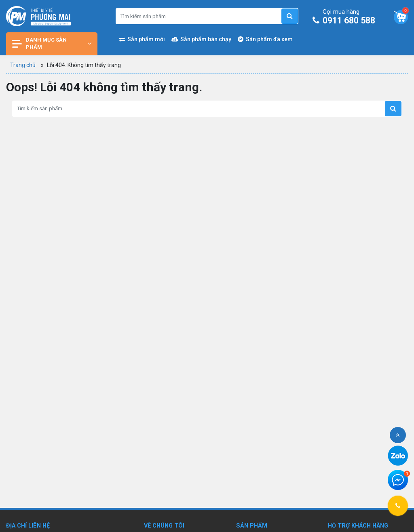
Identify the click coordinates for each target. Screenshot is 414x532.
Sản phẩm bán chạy (201, 39)
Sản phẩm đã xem (265, 39)
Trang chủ (23, 65)
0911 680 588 (346, 17)
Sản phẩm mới (142, 39)
